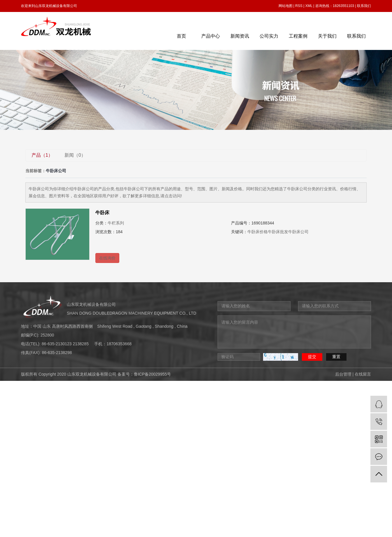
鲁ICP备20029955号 (153, 374)
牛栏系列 (116, 223)
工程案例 (298, 36)
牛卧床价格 (258, 232)
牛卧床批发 (278, 232)
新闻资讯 (240, 36)
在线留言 (363, 374)
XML (309, 6)
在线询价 (107, 258)
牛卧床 (102, 213)
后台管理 (343, 374)
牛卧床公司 (298, 232)
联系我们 (364, 6)
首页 (181, 36)
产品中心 (211, 36)
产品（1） (42, 155)
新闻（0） (75, 155)
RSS (299, 6)
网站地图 (286, 6)
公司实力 (269, 36)
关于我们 (327, 36)
